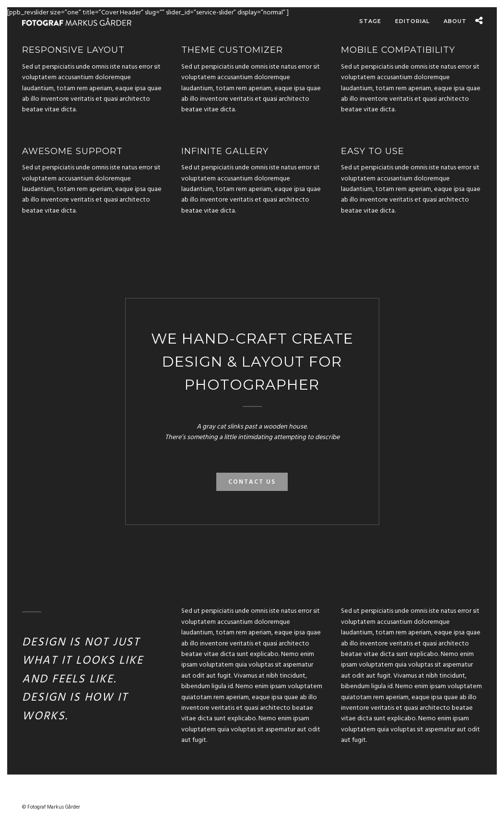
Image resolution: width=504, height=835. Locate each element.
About (455, 21)
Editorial (412, 21)
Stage (370, 21)
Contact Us (252, 483)
